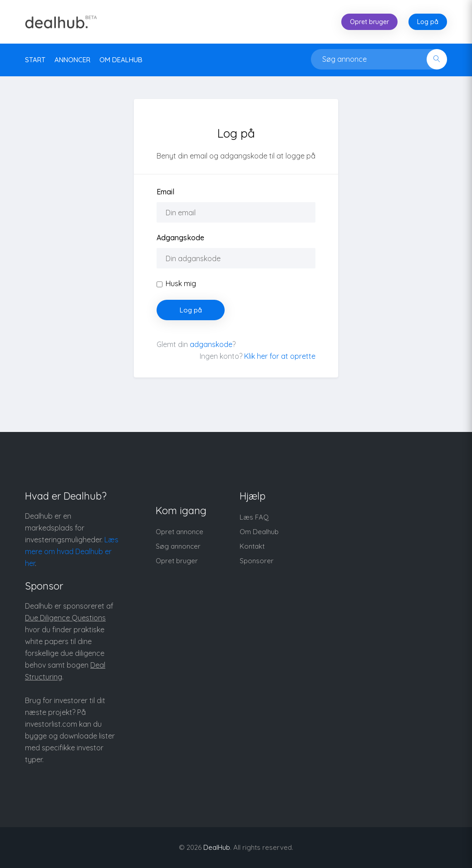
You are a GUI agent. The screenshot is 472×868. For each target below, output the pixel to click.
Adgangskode (180, 238)
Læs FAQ (254, 517)
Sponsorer (257, 561)
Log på (428, 22)
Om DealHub (121, 60)
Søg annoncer (178, 546)
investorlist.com (51, 724)
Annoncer (72, 60)
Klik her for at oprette (280, 356)
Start (35, 60)
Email (165, 192)
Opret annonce (179, 532)
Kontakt (252, 546)
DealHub (217, 847)
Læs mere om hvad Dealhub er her (72, 551)
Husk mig (181, 283)
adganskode (211, 344)
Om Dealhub (259, 532)
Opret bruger (369, 22)
